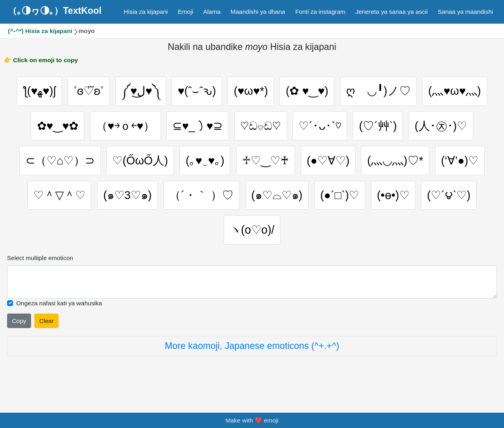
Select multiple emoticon (40, 271)
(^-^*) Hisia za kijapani (40, 31)
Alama (212, 12)
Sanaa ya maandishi (465, 12)
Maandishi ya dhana (258, 12)
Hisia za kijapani (146, 12)
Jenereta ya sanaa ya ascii (392, 12)
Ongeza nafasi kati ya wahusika (59, 316)
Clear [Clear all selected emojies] (47, 334)
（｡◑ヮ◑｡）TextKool (55, 11)
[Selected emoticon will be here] (252, 295)
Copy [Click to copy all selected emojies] (19, 334)
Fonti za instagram (321, 12)
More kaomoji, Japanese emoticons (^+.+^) (252, 360)
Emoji (186, 12)
